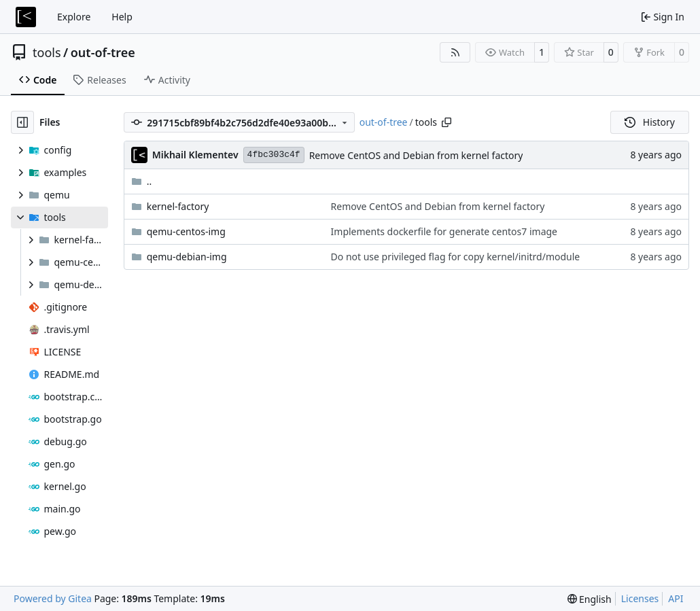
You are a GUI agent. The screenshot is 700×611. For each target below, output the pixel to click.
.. (142, 181)
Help (122, 17)
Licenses (640, 598)
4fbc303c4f (274, 155)
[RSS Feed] (455, 52)
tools (47, 52)
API (676, 598)
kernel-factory (178, 206)
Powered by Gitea (53, 598)
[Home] (26, 17)
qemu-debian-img (187, 257)
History (650, 122)
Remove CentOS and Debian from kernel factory (416, 155)
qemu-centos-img (186, 231)
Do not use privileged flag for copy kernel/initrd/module (456, 257)
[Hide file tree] (22, 122)
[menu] (590, 599)
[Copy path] (447, 122)
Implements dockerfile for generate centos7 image (444, 231)
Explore (74, 17)
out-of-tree (103, 52)
